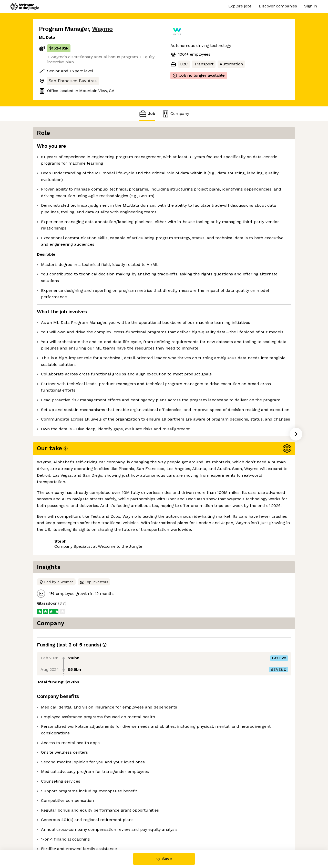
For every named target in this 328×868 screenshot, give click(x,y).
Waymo (102, 29)
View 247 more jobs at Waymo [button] (105, 607)
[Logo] (25, 6)
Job (147, 114)
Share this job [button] (53, 607)
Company (175, 114)
